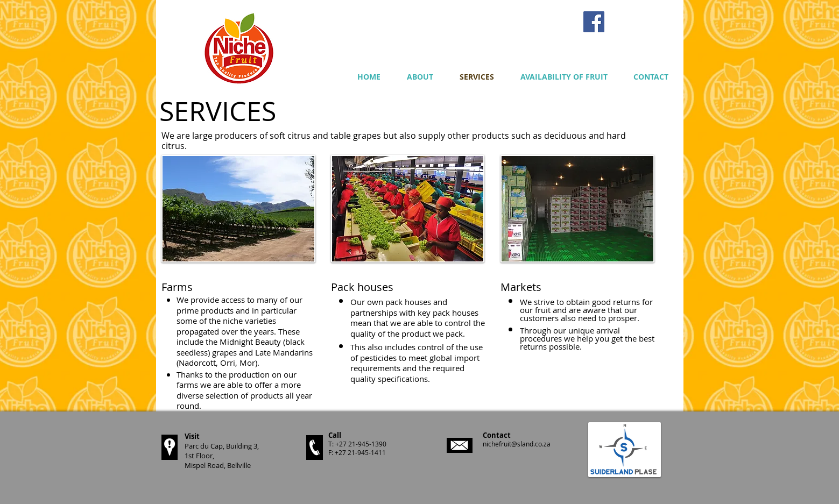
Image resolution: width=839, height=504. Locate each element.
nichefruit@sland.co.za (517, 444)
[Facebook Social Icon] (594, 22)
